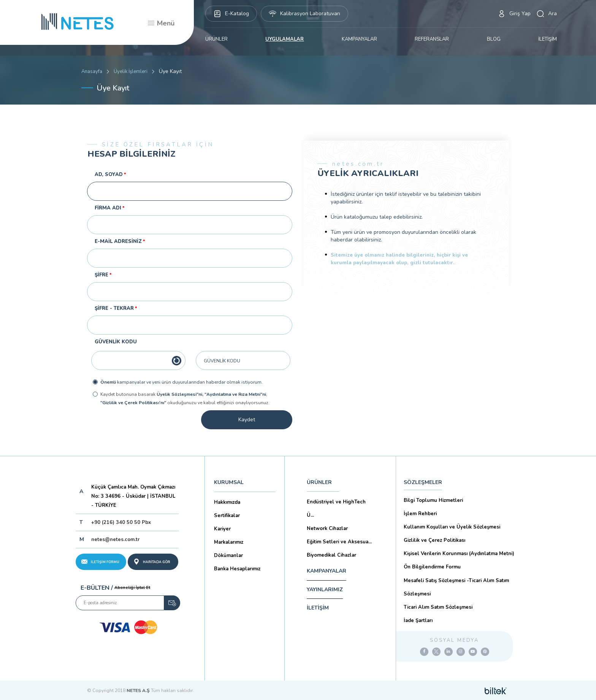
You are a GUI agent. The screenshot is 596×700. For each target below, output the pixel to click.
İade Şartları (418, 621)
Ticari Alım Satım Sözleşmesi (438, 607)
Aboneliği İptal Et (132, 588)
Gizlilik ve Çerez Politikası (434, 540)
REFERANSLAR (432, 39)
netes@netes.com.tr (115, 540)
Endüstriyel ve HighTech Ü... (336, 509)
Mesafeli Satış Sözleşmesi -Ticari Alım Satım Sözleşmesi (456, 587)
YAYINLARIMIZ (325, 590)
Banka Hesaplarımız (237, 569)
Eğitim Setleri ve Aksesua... (339, 542)
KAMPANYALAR (359, 39)
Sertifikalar (227, 516)
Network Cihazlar (327, 529)
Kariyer (222, 529)
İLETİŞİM (548, 39)
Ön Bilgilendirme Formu (432, 567)
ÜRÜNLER (216, 39)
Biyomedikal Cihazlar (331, 555)
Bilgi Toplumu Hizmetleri (433, 500)
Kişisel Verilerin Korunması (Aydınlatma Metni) (459, 554)
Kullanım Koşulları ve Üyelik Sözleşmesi (452, 527)
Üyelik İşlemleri (131, 71)
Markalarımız (229, 542)
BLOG (494, 39)
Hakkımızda (227, 502)
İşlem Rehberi (420, 514)
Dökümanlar (228, 556)
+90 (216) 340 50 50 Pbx (121, 522)
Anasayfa (92, 71)
